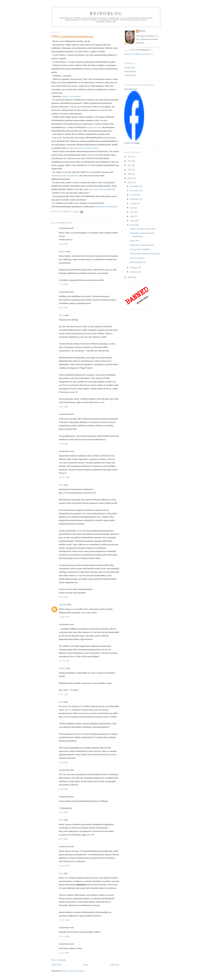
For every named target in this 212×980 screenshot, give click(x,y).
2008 (130, 178)
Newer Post (56, 965)
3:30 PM (63, 789)
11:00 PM (64, 617)
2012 (130, 165)
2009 (130, 174)
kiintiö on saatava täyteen (87, 148)
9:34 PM (63, 597)
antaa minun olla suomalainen (101, 189)
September (135, 199)
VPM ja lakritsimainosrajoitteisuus (145, 254)
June (132, 212)
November (135, 190)
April (133, 221)
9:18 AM (63, 444)
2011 (130, 170)
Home (86, 965)
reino (61, 485)
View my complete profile (139, 54)
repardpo (63, 604)
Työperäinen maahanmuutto (142, 245)
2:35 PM (63, 812)
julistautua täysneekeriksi (106, 206)
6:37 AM (63, 694)
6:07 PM (63, 839)
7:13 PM (63, 284)
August (134, 203)
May (132, 216)
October (134, 195)
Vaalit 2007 (134, 241)
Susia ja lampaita (137, 258)
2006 (130, 277)
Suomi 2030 (129, 68)
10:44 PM (64, 866)
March (133, 225)
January (134, 272)
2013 (130, 161)
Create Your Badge (132, 143)
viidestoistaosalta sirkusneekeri (65, 176)
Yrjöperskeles (130, 75)
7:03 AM (63, 762)
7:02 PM (63, 244)
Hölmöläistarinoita (138, 262)
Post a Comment (58, 960)
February (134, 267)
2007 (130, 182)
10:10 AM (64, 477)
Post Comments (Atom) (74, 971)
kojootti (62, 251)
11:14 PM (64, 936)
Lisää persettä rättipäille (140, 249)
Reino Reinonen (131, 89)
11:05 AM (64, 920)
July (132, 208)
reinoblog (106, 14)
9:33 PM (63, 308)
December (135, 186)
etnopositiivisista (94, 127)
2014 (130, 157)
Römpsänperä (130, 71)
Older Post (115, 965)
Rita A (62, 315)
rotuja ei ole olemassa (71, 96)
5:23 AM (63, 407)
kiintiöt (70, 148)
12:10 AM (64, 661)
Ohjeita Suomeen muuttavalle (142, 229)
